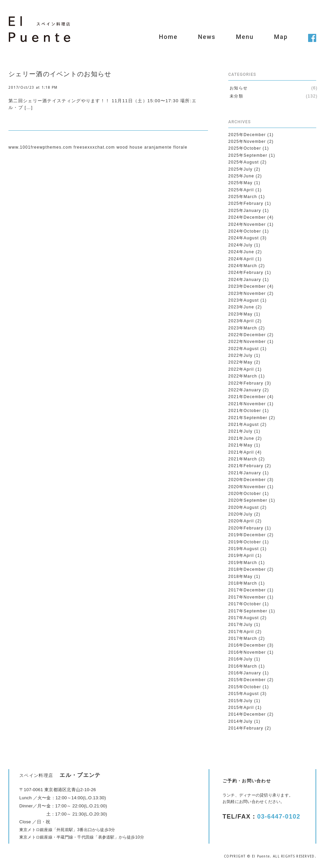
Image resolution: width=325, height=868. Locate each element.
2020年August (243, 507)
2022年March (243, 376)
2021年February (246, 466)
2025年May (240, 183)
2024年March (243, 266)
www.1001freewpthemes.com (40, 147)
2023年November (247, 294)
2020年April (241, 521)
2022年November (247, 342)
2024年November (247, 224)
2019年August (243, 549)
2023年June (241, 307)
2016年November (247, 652)
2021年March (243, 459)
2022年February (246, 383)
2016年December (247, 645)
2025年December (247, 135)
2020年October (245, 494)
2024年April (241, 259)
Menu (245, 37)
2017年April (241, 632)
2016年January (245, 673)
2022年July (240, 355)
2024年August (243, 238)
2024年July (240, 245)
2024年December (247, 217)
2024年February (246, 273)
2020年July (240, 514)
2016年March (243, 666)
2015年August (243, 694)
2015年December (247, 680)
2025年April (241, 190)
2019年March (243, 563)
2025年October (245, 148)
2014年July (240, 721)
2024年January (245, 280)
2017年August (243, 618)
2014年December (247, 714)
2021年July (240, 431)
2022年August (243, 349)
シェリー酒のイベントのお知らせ (60, 74)
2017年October (245, 604)
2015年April (241, 708)
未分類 (236, 96)
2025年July (240, 169)
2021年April (241, 452)
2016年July (240, 659)
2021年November (247, 404)
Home (168, 37)
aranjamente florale (166, 147)
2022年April (241, 369)
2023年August (243, 300)
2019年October (245, 542)
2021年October (245, 411)
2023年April (241, 321)
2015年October (245, 687)
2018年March (243, 583)
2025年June (241, 176)
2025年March (243, 197)
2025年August (243, 162)
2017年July (240, 625)
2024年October (245, 231)
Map (281, 37)
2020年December (247, 480)
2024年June (241, 252)
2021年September (248, 418)
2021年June (241, 438)
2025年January (245, 211)
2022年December (247, 335)
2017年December (247, 590)
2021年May (240, 445)
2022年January (245, 390)
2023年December (247, 286)
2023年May (240, 314)
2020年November (247, 487)
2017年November (247, 597)
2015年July (240, 701)
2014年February (246, 728)
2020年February (246, 528)
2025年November (247, 142)
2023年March (243, 328)
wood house (130, 147)
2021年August (243, 425)
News (207, 37)
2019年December (247, 535)
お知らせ (239, 88)
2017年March (243, 638)
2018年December (247, 569)
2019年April (241, 556)
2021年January (245, 473)
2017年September (248, 611)
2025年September (248, 155)
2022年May (240, 362)
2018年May (240, 577)
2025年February (246, 203)
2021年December (247, 397)
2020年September (248, 500)
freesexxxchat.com (94, 147)
